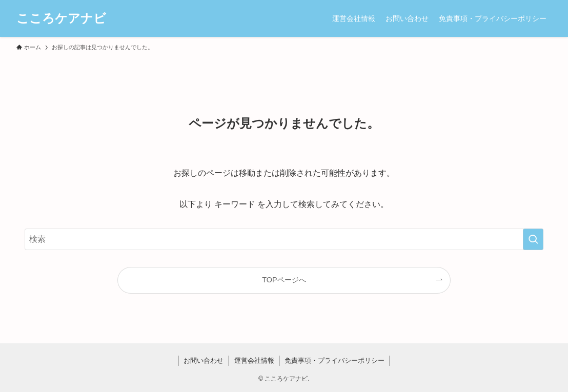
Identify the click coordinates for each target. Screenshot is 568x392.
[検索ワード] (284, 239)
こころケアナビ (61, 18)
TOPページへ (284, 280)
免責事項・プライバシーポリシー (334, 360)
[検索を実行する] (533, 239)
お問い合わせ (204, 360)
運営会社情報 (254, 360)
